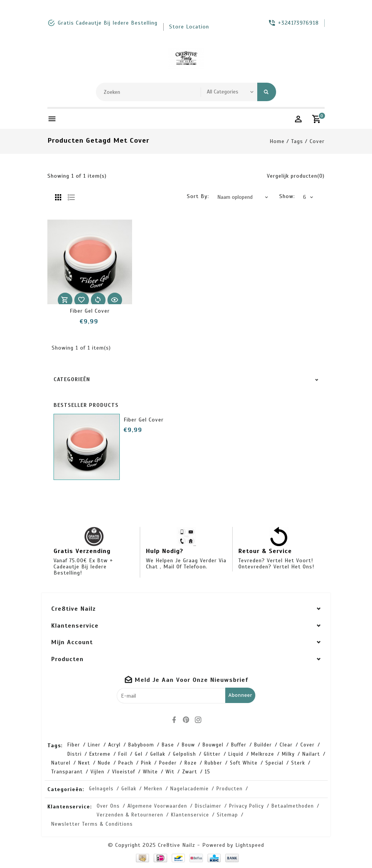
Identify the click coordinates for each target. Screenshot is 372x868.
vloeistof (124, 772)
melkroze (263, 754)
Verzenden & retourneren (130, 815)
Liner (94, 745)
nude (104, 763)
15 (208, 772)
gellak (158, 754)
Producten (230, 789)
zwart (190, 772)
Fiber (74, 745)
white (150, 772)
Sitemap (227, 815)
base (168, 745)
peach (126, 763)
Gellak (129, 789)
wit (170, 772)
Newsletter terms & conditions (92, 824)
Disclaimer (208, 806)
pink (146, 763)
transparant (67, 772)
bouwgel (213, 745)
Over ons (108, 806)
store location (189, 27)
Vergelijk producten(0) (296, 176)
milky (288, 754)
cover (317, 141)
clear (286, 745)
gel (139, 754)
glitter (212, 754)
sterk (298, 763)
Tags (297, 141)
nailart (311, 754)
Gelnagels (101, 789)
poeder (168, 763)
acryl (114, 745)
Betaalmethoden (293, 806)
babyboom (141, 745)
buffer (239, 745)
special (274, 763)
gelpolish (184, 754)
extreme (100, 754)
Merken (153, 789)
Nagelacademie (189, 789)
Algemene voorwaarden (157, 806)
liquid (236, 754)
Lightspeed (250, 845)
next (84, 763)
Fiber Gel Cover (90, 311)
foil (123, 754)
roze (191, 763)
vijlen (97, 772)
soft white (244, 763)
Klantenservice (190, 815)
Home (277, 141)
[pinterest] (186, 720)
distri (75, 754)
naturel (61, 763)
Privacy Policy (246, 806)
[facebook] (174, 720)
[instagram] (198, 720)
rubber (213, 763)
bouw (188, 745)
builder (263, 745)
